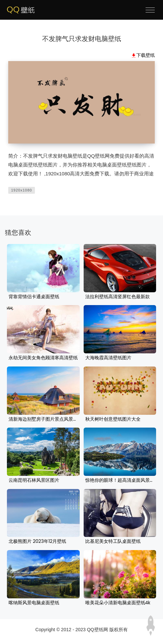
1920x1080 (22, 190)
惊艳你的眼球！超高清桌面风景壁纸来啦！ (120, 480)
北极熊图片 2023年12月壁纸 (37, 542)
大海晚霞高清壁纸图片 (108, 358)
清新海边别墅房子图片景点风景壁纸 (43, 419)
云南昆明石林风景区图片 (34, 480)
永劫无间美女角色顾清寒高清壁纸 (43, 358)
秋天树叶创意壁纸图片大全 (113, 419)
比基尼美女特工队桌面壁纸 (113, 542)
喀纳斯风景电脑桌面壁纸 (34, 603)
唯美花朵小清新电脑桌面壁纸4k (118, 603)
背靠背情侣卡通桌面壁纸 (34, 297)
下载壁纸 (146, 55)
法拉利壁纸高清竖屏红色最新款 (118, 297)
